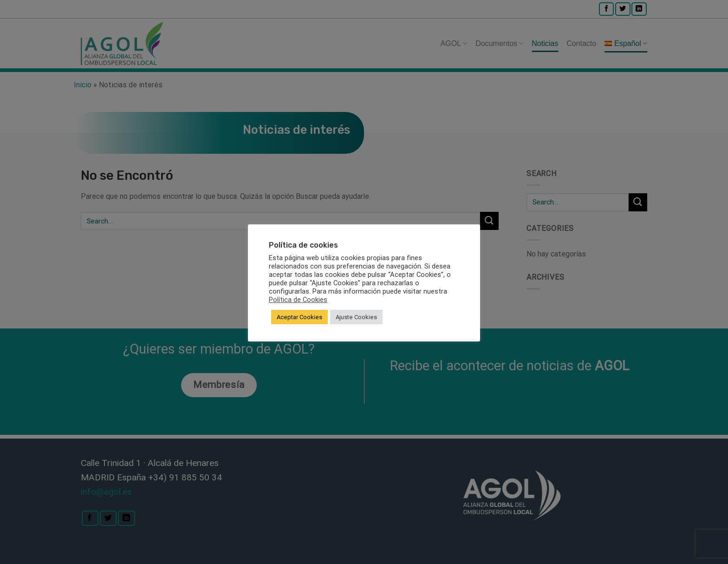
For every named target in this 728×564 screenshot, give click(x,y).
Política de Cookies (298, 300)
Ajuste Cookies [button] (356, 317)
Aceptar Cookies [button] (299, 317)
